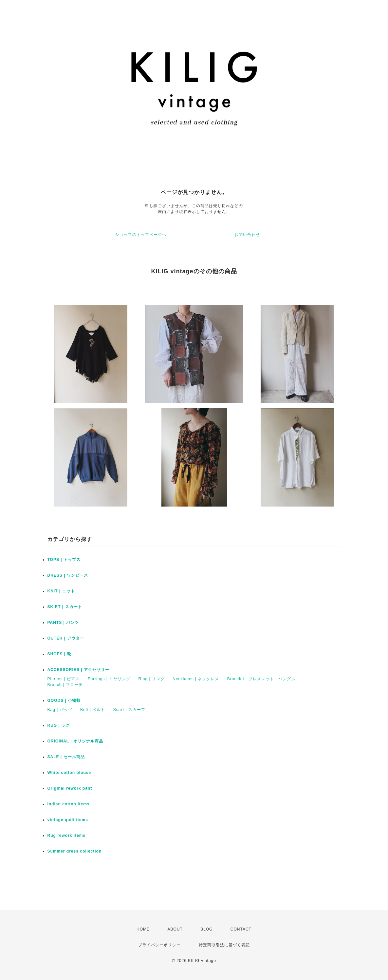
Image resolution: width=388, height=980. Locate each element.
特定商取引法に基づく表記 (224, 945)
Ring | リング (151, 679)
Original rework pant (70, 788)
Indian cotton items (69, 804)
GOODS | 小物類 (64, 701)
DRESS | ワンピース (68, 575)
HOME (143, 929)
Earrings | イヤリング (109, 679)
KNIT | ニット (61, 591)
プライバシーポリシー (159, 945)
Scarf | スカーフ (129, 710)
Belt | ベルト (93, 710)
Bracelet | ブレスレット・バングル (261, 679)
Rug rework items (67, 836)
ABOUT (175, 929)
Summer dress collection (75, 851)
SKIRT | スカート (65, 607)
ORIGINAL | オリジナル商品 (75, 741)
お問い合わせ (247, 235)
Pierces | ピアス (64, 679)
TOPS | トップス (64, 560)
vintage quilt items (68, 820)
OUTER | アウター (66, 638)
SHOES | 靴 (59, 654)
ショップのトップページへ (141, 235)
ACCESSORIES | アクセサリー (78, 670)
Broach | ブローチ (65, 685)
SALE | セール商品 (66, 757)
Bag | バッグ (60, 710)
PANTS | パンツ (63, 623)
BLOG (206, 929)
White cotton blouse (69, 773)
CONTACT (241, 929)
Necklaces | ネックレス (196, 679)
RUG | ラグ (59, 725)
